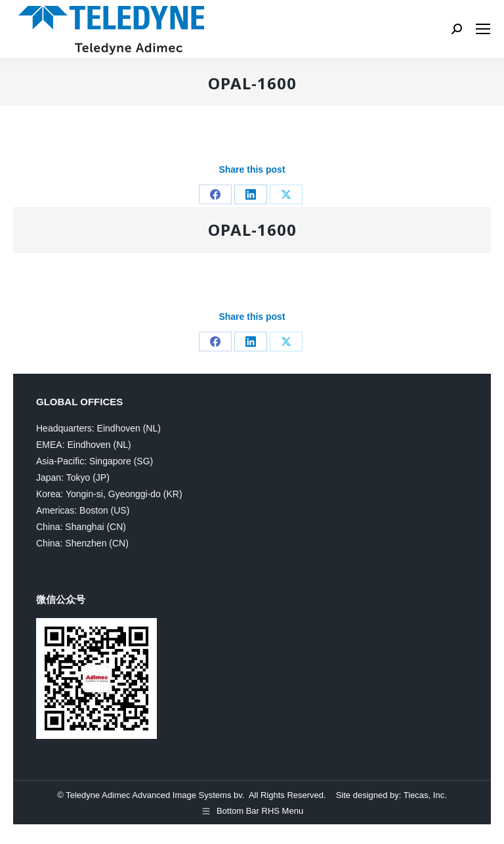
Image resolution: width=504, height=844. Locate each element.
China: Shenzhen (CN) (82, 543)
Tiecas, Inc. (425, 795)
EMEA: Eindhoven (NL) (84, 445)
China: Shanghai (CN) (81, 527)
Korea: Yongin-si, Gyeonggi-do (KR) (109, 494)
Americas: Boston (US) (83, 510)
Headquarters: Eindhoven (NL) (98, 428)
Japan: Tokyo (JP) (73, 478)
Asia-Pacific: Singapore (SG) (94, 461)
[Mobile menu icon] (483, 29)
